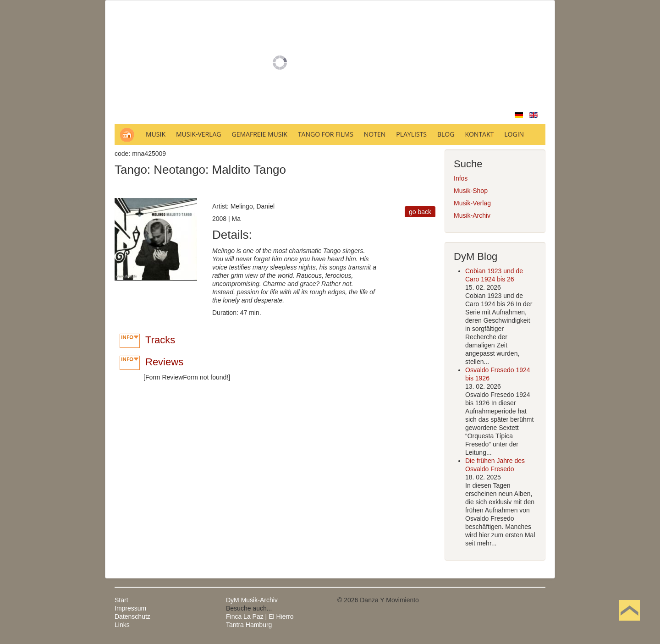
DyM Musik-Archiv (252, 600)
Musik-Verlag (472, 203)
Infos (461, 178)
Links (122, 625)
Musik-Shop (471, 191)
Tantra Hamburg (249, 625)
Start (121, 600)
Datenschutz (132, 616)
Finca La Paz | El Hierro (260, 616)
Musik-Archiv (472, 215)
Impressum (130, 608)
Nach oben (629, 625)
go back (420, 212)
